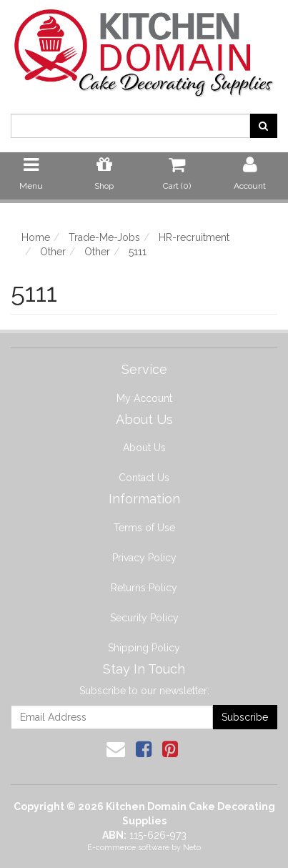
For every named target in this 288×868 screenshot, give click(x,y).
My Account (144, 398)
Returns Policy (144, 588)
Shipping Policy (144, 648)
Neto (192, 848)
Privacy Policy (144, 558)
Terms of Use (144, 528)
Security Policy (144, 618)
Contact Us (144, 478)
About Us (144, 448)
